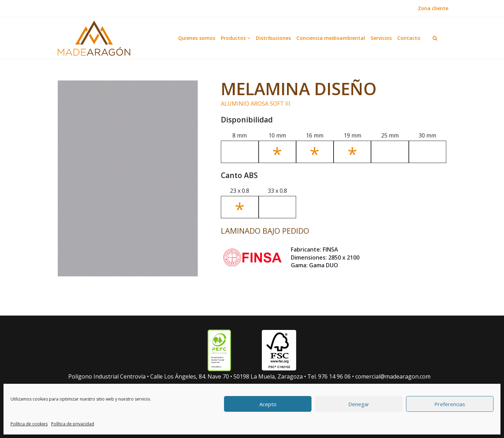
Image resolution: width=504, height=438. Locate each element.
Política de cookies (29, 424)
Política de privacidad (73, 424)
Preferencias (450, 404)
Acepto (268, 404)
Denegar (359, 404)
